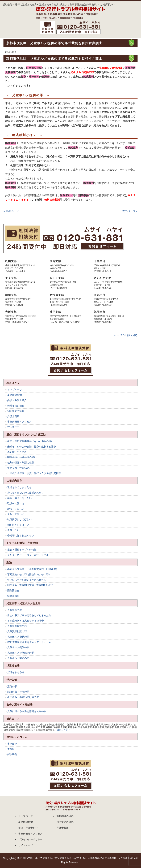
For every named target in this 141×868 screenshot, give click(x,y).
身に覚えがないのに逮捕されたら (26, 493)
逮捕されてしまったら (19, 487)
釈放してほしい (16, 509)
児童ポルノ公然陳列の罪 (21, 653)
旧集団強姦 (13, 590)
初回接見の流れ (16, 411)
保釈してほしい (16, 514)
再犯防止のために (17, 452)
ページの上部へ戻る (126, 335)
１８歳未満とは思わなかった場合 (26, 621)
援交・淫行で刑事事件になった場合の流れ (30, 441)
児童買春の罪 (15, 610)
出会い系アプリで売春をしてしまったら (29, 615)
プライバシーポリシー (30, 839)
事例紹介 (12, 744)
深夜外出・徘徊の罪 (18, 692)
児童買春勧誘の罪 (17, 631)
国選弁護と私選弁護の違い (22, 457)
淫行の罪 (12, 686)
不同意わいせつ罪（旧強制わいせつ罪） (29, 575)
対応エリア (13, 427)
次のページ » (130, 211)
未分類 (11, 749)
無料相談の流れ (16, 406)
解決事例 (12, 754)
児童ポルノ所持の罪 (18, 637)
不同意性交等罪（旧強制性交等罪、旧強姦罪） (33, 569)
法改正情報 (13, 596)
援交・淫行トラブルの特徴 (22, 550)
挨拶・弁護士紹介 (17, 400)
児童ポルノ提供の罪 (18, 647)
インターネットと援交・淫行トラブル (28, 555)
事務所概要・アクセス (19, 422)
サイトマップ (26, 845)
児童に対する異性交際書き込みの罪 (27, 711)
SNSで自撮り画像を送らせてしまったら (29, 642)
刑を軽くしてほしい (18, 525)
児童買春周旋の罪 (17, 626)
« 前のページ (11, 211)
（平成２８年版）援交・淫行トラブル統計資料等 (34, 473)
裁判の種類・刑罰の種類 (21, 463)
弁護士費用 (13, 416)
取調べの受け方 (16, 503)
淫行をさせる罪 (16, 672)
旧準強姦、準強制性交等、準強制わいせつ (30, 585)
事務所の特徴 (15, 395)
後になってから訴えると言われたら (27, 580)
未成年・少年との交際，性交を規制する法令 (32, 447)
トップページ (15, 390)
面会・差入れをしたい (19, 498)
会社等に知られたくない (21, 536)
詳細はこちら (64, 730)
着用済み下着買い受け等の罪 (23, 697)
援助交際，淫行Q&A (18, 468)
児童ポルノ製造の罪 (18, 658)
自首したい (13, 530)
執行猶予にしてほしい (19, 519)
